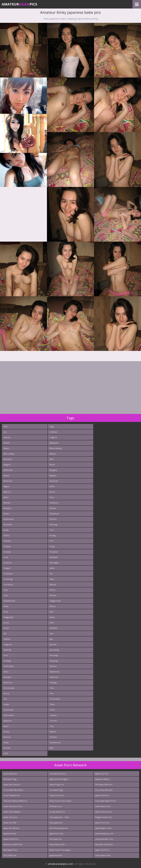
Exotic (6, 623)
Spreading (54, 650)
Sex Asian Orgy (56, 790)
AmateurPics (19, 4)
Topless (53, 715)
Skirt (52, 612)
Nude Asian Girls (57, 844)
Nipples (53, 475)
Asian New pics (10, 774)
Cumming (8, 579)
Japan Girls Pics (102, 850)
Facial (6, 628)
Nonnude (54, 481)
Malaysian (54, 443)
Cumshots (8, 584)
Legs (52, 426)
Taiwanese (54, 672)
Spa (51, 639)
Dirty (6, 612)
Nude (52, 486)
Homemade (9, 688)
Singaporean (55, 601)
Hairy (6, 672)
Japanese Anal (10, 834)
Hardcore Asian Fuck (13, 844)
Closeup (7, 552)
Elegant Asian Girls (104, 817)
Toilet (52, 710)
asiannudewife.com (104, 839)
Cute (6, 595)
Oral (51, 497)
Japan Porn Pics (102, 823)
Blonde (7, 503)
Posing (52, 535)
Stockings (54, 655)
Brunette (8, 524)
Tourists (53, 721)
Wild (51, 748)
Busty (6, 530)
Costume (8, 563)
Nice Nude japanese (59, 828)
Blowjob (7, 508)
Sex (51, 574)
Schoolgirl (54, 563)
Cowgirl (7, 568)
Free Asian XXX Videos (13, 790)
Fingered (8, 644)
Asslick (7, 443)
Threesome (55, 699)
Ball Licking (9, 454)
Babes (6, 448)
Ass (5, 432)
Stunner (53, 666)
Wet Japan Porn (11, 850)
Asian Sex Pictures (12, 784)
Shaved (53, 584)
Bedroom (8, 481)
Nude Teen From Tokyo (60, 801)
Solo (51, 633)
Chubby (7, 546)
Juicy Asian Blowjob (104, 790)
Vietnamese (55, 742)
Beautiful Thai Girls (104, 844)
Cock (6, 557)
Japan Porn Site (56, 834)
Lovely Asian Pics (57, 812)
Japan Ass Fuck (102, 774)
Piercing (53, 524)
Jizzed (6, 732)
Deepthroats (9, 601)
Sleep (52, 617)
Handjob (7, 677)
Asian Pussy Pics (57, 784)
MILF (52, 459)
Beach (6, 475)
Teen (52, 688)
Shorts (52, 590)
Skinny (52, 606)
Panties (53, 508)
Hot (5, 699)
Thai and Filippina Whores (15, 801)
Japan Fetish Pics (11, 839)
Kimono (7, 737)
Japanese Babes (102, 779)
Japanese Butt (56, 855)
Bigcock (7, 492)
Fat (5, 633)
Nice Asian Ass (10, 855)
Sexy (52, 579)
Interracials (9, 715)
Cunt (6, 590)
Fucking (7, 661)
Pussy (52, 546)
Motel (52, 465)
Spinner (53, 644)
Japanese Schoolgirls (59, 779)
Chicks (6, 535)
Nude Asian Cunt (103, 806)
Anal (6, 426)
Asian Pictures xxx (103, 812)
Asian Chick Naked (12, 812)
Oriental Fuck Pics (58, 774)
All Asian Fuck (56, 806)
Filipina (7, 639)
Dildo (6, 606)
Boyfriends (9, 519)
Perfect (53, 519)
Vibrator (53, 737)
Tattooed (54, 677)
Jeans (6, 726)
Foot (6, 655)
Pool (52, 530)
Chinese (7, 541)
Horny (6, 693)
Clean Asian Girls (103, 855)
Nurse (52, 492)
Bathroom (8, 470)
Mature (53, 454)
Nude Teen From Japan (60, 850)
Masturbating (55, 448)
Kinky (6, 742)
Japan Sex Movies (11, 828)
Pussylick (54, 552)
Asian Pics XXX (10, 823)
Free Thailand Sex (12, 795)
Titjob (52, 704)
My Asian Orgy (10, 779)
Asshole (7, 437)
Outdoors (54, 503)
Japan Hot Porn (102, 795)
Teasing (53, 682)
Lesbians (53, 432)
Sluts (52, 623)
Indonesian (9, 710)
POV (51, 541)
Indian (6, 704)
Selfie (52, 568)
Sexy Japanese (56, 823)
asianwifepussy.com (104, 834)
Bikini (6, 497)
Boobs (6, 514)
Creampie (8, 574)
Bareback (8, 459)
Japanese (8, 721)
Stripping (54, 661)
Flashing (7, 650)
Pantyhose (54, 514)
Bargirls (7, 465)
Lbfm (6, 753)
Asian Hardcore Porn (13, 806)
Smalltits (53, 628)
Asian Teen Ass (10, 817)
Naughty (53, 470)
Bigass (6, 486)
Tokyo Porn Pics (57, 795)
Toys (52, 726)
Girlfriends (9, 666)
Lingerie (53, 437)
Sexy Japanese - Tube (59, 817)
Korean (7, 748)
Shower (53, 595)
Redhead (54, 557)
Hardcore (8, 682)
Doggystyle (9, 617)
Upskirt (53, 732)
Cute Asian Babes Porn (105, 801)
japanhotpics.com (103, 828)
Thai (51, 693)
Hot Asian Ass (55, 839)
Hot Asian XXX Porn (104, 784)
